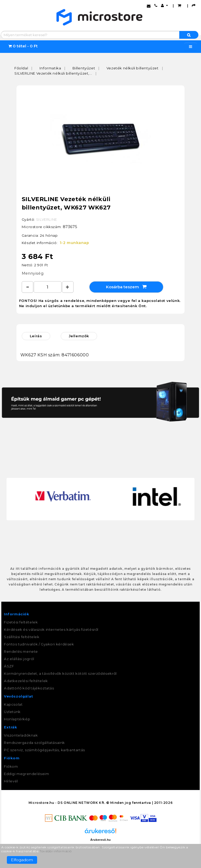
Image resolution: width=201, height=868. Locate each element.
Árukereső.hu (100, 840)
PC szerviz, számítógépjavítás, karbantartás (44, 750)
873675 (70, 227)
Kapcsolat (13, 704)
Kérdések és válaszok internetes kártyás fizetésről (51, 629)
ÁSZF (9, 666)
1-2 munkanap (74, 243)
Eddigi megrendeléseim (27, 774)
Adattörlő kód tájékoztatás (29, 688)
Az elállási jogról (19, 659)
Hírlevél (11, 781)
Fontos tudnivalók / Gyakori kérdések (39, 644)
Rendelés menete (21, 651)
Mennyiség (33, 273)
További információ (56, 851)
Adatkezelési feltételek (26, 681)
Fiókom (11, 766)
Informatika (50, 68)
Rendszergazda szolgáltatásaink (34, 743)
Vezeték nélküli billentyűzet (133, 68)
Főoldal (21, 68)
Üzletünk (12, 712)
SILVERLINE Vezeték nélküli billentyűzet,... (53, 73)
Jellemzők (79, 336)
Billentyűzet (84, 68)
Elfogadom (22, 860)
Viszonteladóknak (21, 735)
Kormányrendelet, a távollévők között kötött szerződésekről (60, 673)
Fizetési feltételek (21, 622)
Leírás (36, 336)
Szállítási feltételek (22, 637)
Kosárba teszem (126, 287)
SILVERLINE (47, 219)
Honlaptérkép (17, 719)
